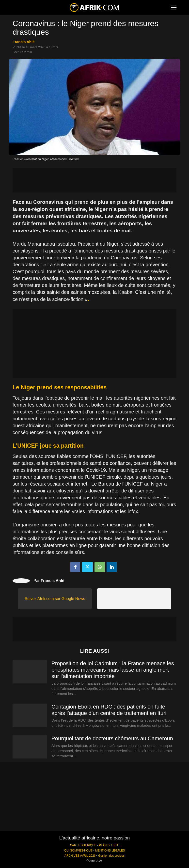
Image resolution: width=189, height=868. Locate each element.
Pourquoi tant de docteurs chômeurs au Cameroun (112, 738)
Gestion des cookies (111, 856)
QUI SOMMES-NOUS (79, 851)
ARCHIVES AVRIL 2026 (80, 856)
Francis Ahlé (24, 42)
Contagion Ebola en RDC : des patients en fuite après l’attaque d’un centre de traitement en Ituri (109, 710)
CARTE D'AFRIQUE (83, 845)
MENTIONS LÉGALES (110, 851)
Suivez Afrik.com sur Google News (55, 599)
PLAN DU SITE (109, 845)
